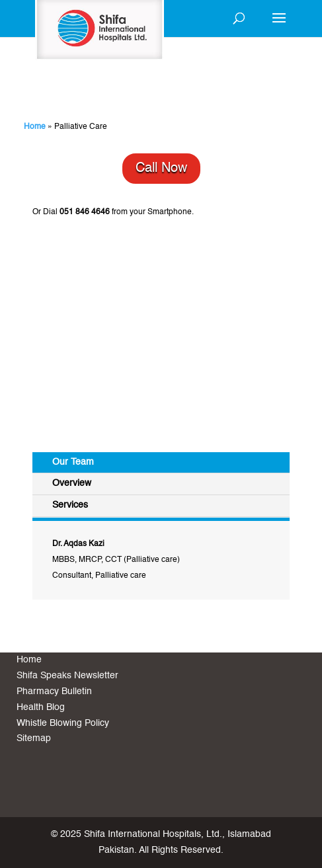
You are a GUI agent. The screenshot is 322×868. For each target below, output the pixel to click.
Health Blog (41, 707)
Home (35, 127)
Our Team (73, 462)
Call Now (161, 169)
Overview (72, 483)
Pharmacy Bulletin (54, 691)
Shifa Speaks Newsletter (67, 676)
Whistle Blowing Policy (63, 723)
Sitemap (34, 738)
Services (70, 505)
